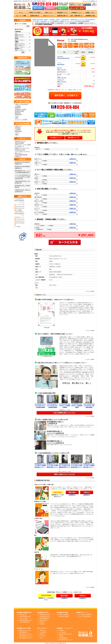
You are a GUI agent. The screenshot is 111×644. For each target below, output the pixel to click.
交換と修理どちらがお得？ (25, 634)
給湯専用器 (18, 108)
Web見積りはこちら (56, 138)
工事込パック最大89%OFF (22, 104)
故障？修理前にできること (25, 638)
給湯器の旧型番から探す (25, 616)
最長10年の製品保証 (64, 614)
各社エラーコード (49, 16)
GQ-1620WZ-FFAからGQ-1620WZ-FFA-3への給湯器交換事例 (40, 406)
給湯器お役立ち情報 (20, 150)
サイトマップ (86, 1)
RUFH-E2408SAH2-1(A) (63, 58)
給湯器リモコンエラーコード (22, 148)
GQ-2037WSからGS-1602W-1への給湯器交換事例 (77, 406)
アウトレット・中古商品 (21, 120)
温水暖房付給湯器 (19, 111)
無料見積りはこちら (74, 138)
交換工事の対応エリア (45, 616)
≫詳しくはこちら (62, 70)
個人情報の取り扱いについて (66, 640)
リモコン (17, 116)
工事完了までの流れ (35, 13)
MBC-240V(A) (61, 64)
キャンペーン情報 (21, 16)
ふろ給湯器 (18, 106)
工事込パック (18, 126)
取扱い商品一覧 (23, 614)
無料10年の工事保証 (64, 616)
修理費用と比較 (90, 16)
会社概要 (61, 630)
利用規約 (61, 636)
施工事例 (42, 622)
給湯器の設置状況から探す (25, 620)
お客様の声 (18, 157)
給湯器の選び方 (35, 16)
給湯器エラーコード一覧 (25, 630)
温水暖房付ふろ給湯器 (20, 109)
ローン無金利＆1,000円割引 (85, 614)
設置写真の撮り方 (62, 16)
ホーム (21, 13)
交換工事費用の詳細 (44, 618)
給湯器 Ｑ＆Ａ (90, 13)
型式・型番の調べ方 (76, 16)
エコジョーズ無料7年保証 (85, 616)
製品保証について (62, 13)
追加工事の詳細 (43, 620)
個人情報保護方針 (63, 638)
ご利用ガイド (93, 1)
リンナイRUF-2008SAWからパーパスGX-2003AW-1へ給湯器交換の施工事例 (23, 177)
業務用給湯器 (18, 114)
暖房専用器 (18, 113)
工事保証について (76, 13)
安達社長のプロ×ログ (20, 141)
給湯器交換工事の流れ (45, 614)
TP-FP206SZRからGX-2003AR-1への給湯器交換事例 (65, 406)
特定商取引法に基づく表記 (65, 634)
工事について (49, 13)
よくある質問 (43, 632)
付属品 (17, 118)
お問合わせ (42, 634)
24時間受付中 (72, 495)
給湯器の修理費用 (19, 143)
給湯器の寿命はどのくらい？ (26, 636)
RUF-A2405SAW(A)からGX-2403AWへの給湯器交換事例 (89, 406)
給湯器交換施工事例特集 (21, 155)
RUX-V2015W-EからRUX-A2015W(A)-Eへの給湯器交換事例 (53, 406)
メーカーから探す (23, 618)
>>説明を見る (72, 159)
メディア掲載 (62, 632)
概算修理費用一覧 (23, 632)
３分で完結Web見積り (24, 622)
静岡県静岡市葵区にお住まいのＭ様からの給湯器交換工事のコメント (65, 466)
